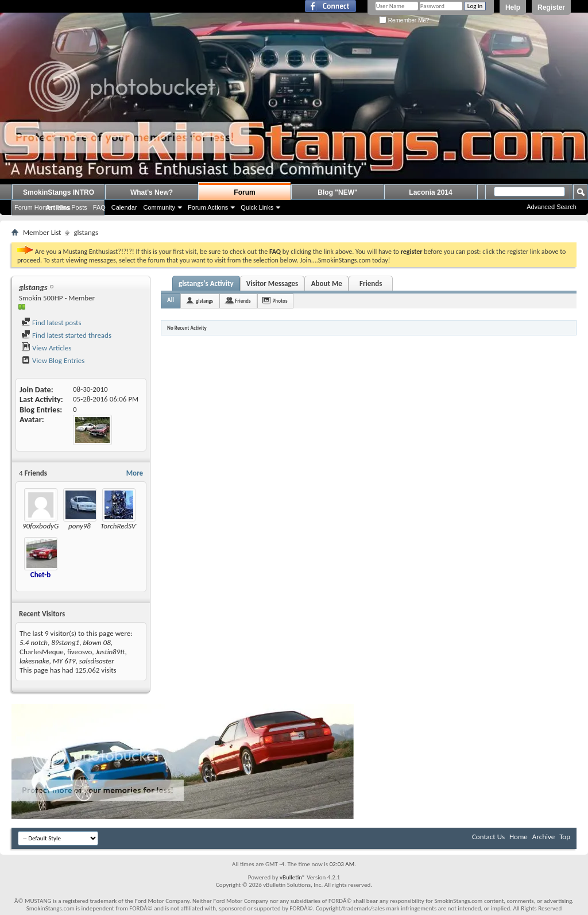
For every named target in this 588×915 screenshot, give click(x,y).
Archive (543, 837)
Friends (371, 283)
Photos (280, 301)
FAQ (99, 207)
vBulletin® (293, 877)
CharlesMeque (42, 652)
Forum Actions (208, 207)
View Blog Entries (53, 360)
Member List (42, 232)
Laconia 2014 (430, 192)
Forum (244, 192)
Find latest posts (51, 323)
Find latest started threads (66, 335)
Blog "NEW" (337, 192)
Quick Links (257, 207)
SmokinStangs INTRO (59, 192)
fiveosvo (80, 652)
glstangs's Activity (206, 283)
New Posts (72, 207)
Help (513, 7)
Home (519, 837)
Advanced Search (552, 207)
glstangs (204, 301)
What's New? (152, 192)
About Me (327, 283)
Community (159, 207)
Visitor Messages (272, 283)
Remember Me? (404, 20)
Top (565, 837)
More (135, 473)
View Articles (46, 348)
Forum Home (33, 207)
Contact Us (488, 837)
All (171, 300)
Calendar (124, 207)
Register (551, 7)
